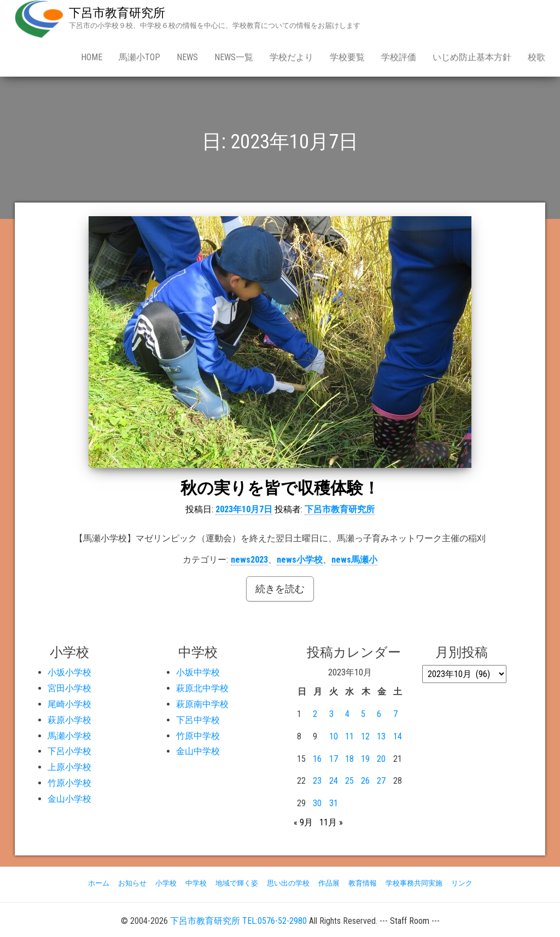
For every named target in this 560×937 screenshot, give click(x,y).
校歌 (536, 57)
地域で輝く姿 (237, 883)
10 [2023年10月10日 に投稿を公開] (334, 736)
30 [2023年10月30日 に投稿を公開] (317, 803)
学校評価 (399, 57)
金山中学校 (198, 751)
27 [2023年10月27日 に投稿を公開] (381, 781)
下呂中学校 (198, 720)
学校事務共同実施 (414, 883)
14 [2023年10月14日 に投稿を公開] (398, 736)
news (187, 57)
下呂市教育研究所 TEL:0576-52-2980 (238, 921)
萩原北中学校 (202, 688)
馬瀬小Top (139, 57)
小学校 (166, 883)
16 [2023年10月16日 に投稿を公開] (317, 759)
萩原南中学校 (202, 704)
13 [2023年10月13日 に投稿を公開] (381, 736)
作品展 (329, 883)
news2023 (249, 560)
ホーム (99, 883)
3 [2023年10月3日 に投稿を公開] (331, 714)
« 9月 (303, 822)
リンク (462, 883)
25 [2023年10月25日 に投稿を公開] (349, 781)
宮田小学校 (69, 688)
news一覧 (234, 57)
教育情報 (363, 883)
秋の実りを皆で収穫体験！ (280, 488)
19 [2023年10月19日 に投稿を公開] (365, 759)
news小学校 (300, 560)
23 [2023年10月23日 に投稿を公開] (317, 781)
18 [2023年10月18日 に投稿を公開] (349, 759)
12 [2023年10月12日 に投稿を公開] (365, 736)
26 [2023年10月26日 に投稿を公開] (365, 781)
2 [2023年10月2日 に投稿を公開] (315, 714)
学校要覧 (347, 57)
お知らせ (132, 883)
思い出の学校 (288, 883)
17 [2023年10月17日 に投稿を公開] (334, 759)
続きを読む (280, 589)
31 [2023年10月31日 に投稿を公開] (334, 803)
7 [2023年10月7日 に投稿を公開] (395, 714)
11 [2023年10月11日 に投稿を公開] (349, 736)
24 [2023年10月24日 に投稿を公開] (334, 781)
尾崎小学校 (69, 704)
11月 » (331, 822)
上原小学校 (69, 767)
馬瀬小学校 (69, 736)
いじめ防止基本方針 (472, 57)
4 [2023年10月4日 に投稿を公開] (347, 714)
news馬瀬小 (354, 560)
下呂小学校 (69, 751)
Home (92, 57)
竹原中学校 (198, 736)
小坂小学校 (69, 672)
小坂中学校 (198, 672)
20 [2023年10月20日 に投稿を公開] (381, 759)
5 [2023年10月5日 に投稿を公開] (363, 714)
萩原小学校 (69, 720)
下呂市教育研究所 (117, 13)
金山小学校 (69, 799)
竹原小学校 (69, 783)
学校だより (291, 57)
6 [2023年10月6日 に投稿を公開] (379, 714)
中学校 (196, 883)
